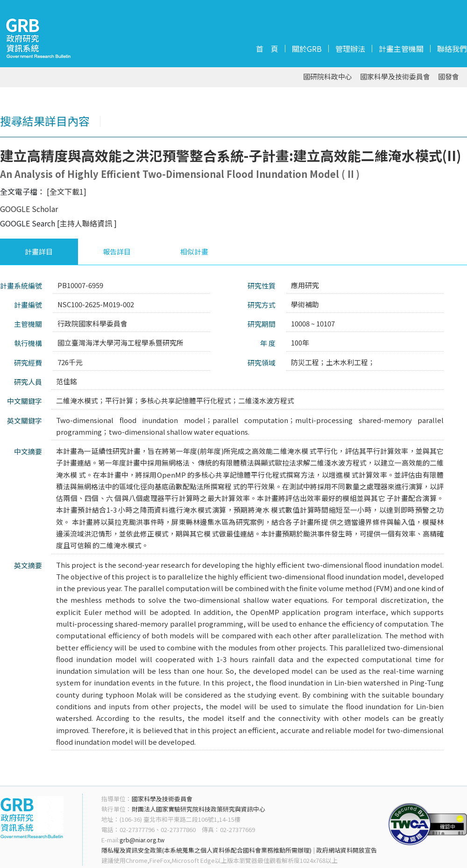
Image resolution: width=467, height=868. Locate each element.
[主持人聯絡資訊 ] (87, 223)
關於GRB (307, 49)
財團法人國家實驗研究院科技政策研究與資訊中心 (198, 809)
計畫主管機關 (401, 49)
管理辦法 (350, 49)
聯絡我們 (452, 49)
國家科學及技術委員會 (395, 77)
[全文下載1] (67, 191)
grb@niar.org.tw (142, 840)
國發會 (449, 77)
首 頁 (267, 49)
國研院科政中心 (328, 77)
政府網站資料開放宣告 (347, 850)
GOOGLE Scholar (29, 209)
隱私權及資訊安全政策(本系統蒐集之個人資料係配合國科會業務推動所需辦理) (206, 850)
